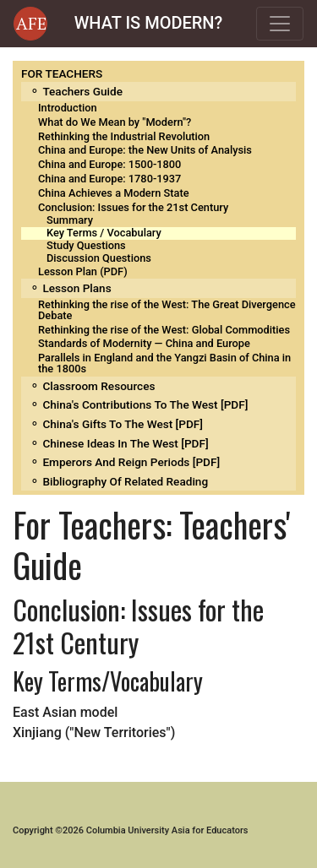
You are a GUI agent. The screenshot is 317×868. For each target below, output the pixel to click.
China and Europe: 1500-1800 (109, 164)
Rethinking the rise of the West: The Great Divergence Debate (167, 310)
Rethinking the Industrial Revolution (124, 136)
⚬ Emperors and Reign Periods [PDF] (125, 462)
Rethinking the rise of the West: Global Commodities (164, 330)
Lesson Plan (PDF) (83, 271)
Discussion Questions (99, 258)
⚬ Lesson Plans (71, 288)
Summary (70, 220)
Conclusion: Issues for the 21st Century (133, 207)
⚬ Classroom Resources (92, 386)
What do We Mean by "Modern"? (115, 122)
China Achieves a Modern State (114, 193)
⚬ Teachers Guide (76, 91)
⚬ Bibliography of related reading (119, 481)
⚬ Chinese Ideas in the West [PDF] (119, 443)
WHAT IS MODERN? (149, 23)
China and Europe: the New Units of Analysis (145, 150)
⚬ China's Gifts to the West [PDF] (116, 424)
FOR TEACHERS (62, 73)
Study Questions (86, 245)
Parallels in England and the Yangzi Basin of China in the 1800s (164, 363)
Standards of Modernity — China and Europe (144, 343)
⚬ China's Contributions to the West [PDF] (139, 404)
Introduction (68, 108)
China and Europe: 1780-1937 (109, 179)
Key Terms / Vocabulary (104, 233)
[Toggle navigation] (280, 24)
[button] (30, 24)
